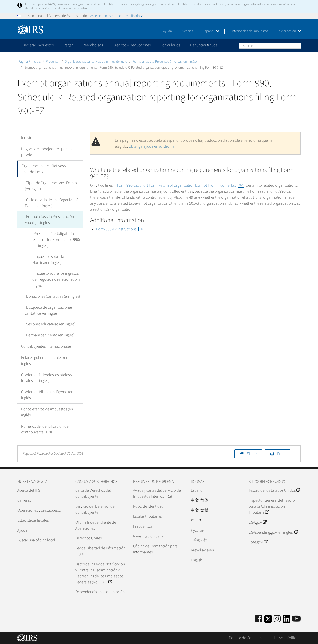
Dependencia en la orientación (100, 592)
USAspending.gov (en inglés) (273, 532)
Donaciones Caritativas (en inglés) (52, 296)
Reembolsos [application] (93, 45)
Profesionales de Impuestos (249, 31)
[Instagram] (277, 619)
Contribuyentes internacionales (46, 346)
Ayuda (168, 31)
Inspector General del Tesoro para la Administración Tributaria (272, 506)
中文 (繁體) (200, 510)
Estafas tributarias (147, 516)
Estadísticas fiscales (33, 520)
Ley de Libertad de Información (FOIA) (100, 551)
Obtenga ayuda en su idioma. (152, 146)
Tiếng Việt (199, 540)
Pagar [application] (68, 45)
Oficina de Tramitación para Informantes (155, 549)
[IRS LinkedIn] (286, 620)
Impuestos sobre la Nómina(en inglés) (57, 260)
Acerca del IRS (29, 490)
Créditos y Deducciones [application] (132, 45)
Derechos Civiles (88, 538)
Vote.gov (258, 542)
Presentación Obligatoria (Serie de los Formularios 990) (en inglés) (57, 240)
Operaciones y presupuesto (39, 510)
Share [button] (252, 454)
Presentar (53, 62)
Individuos (30, 138)
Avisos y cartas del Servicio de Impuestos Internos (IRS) (157, 493)
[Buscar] (270, 46)
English (197, 560)
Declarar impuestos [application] (38, 45)
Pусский (198, 530)
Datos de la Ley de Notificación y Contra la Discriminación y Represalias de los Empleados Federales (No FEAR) (100, 573)
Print (281, 454)
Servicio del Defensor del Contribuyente (95, 509)
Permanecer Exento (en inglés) (49, 335)
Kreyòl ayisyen (202, 550)
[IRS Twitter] (268, 620)
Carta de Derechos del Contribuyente (93, 493)
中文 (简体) (200, 500)
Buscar (297, 45)
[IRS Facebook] (259, 619)
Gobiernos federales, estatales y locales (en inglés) (47, 378)
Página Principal (30, 62)
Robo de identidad (148, 506)
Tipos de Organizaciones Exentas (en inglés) (51, 186)
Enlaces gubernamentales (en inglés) (45, 361)
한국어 (197, 520)
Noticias (187, 31)
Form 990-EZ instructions (121, 229)
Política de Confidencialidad (252, 638)
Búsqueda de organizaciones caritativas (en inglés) (48, 310)
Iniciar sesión (290, 31)
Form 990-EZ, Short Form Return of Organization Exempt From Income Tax (181, 185)
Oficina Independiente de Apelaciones (96, 525)
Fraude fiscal (143, 526)
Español (211, 31)
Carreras (24, 500)
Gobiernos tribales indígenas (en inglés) (47, 395)
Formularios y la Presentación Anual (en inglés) (165, 62)
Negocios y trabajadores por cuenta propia (50, 152)
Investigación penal (149, 536)
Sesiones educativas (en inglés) (49, 324)
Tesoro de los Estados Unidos (274, 490)
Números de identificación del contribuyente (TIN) (45, 429)
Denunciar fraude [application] (204, 45)
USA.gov (258, 522)
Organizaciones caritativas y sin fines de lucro (96, 62)
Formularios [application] (170, 45)
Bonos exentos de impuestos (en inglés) (47, 412)
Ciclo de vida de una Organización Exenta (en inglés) (52, 203)
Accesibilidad (290, 638)
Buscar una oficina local (36, 540)
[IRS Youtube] (296, 619)
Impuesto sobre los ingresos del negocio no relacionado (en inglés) (57, 279)
